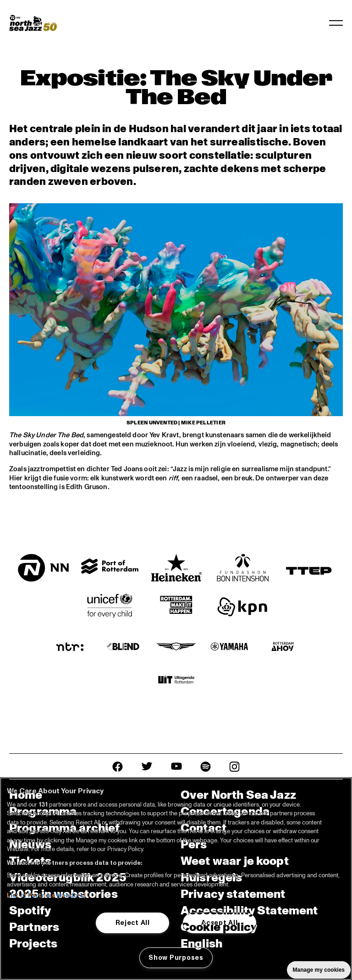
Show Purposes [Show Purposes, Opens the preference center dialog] (176, 958)
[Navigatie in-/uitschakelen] (336, 23)
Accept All (219, 923)
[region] (176, 879)
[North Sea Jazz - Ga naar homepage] (33, 23)
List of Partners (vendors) (46, 896)
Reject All (133, 923)
